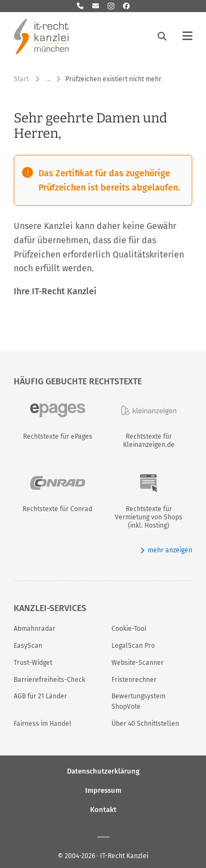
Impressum (103, 790)
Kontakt (103, 810)
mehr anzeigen (166, 550)
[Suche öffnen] (162, 36)
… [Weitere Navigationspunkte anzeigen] (49, 79)
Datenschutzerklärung (103, 771)
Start (21, 79)
